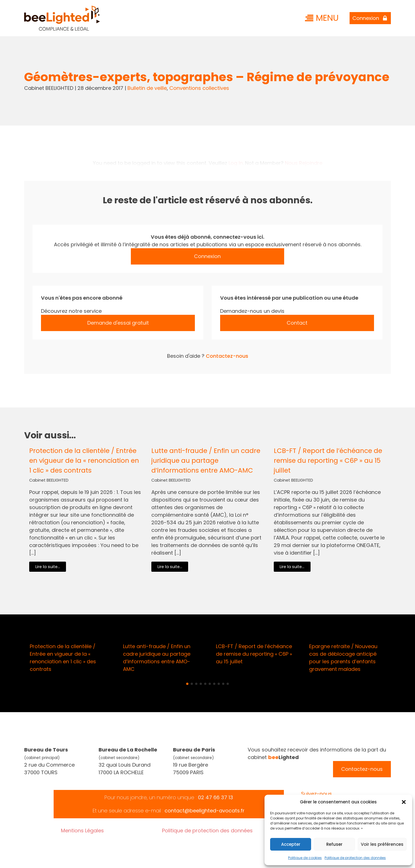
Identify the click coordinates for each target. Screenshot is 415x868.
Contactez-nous (227, 356)
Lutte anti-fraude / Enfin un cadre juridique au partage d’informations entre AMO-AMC (206, 460)
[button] (404, 802)
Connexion (207, 256)
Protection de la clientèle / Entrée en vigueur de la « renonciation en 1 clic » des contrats (84, 460)
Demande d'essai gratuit (118, 323)
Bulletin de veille (147, 88)
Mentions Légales (82, 831)
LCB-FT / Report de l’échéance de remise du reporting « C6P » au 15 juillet (328, 460)
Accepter (291, 844)
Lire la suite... (48, 567)
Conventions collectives (199, 88)
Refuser (334, 844)
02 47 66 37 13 (216, 797)
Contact (297, 323)
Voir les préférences (382, 844)
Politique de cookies (305, 858)
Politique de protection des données (355, 858)
